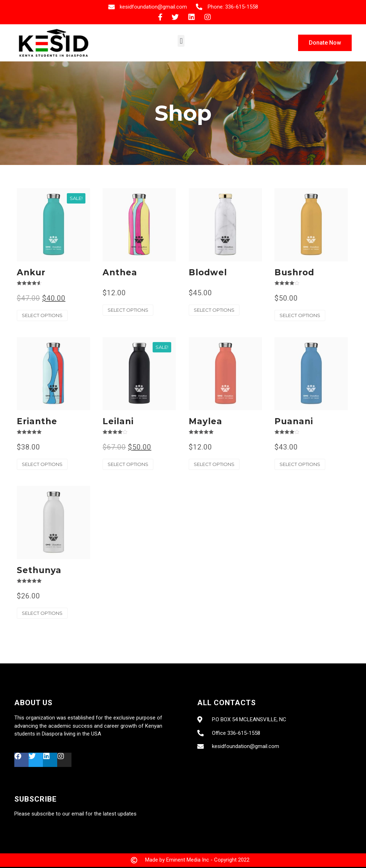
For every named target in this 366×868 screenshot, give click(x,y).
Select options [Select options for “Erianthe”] (42, 464)
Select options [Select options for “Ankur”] (42, 315)
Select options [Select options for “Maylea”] (214, 464)
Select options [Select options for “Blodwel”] (214, 310)
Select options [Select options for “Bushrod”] (300, 315)
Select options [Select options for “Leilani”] (128, 464)
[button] (181, 41)
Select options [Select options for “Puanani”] (300, 464)
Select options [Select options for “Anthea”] (128, 310)
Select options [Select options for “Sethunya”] (42, 613)
